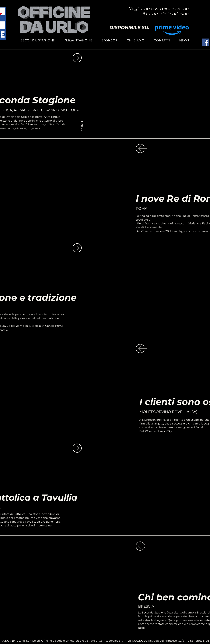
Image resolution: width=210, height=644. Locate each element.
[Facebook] (205, 42)
